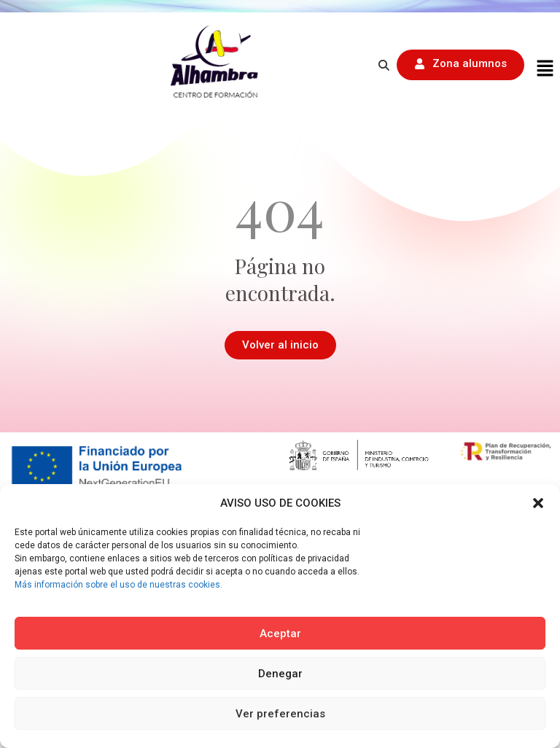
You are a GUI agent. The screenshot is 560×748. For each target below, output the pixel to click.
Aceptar (280, 634)
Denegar (280, 674)
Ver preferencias (280, 714)
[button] (538, 503)
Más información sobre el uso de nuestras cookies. (118, 585)
